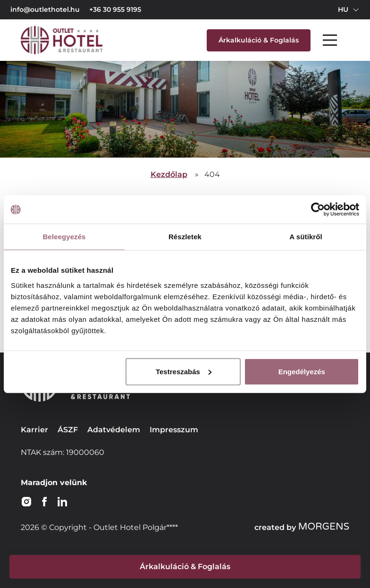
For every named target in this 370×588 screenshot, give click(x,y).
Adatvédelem (114, 430)
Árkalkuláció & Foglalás (259, 40)
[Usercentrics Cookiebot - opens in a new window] (318, 210)
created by (302, 527)
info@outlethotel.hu (45, 9)
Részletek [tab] (185, 237)
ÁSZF (68, 430)
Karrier (34, 430)
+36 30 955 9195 (115, 9)
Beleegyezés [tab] (64, 237)
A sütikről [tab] (306, 237)
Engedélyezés (302, 371)
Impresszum (174, 430)
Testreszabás (184, 371)
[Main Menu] (330, 40)
